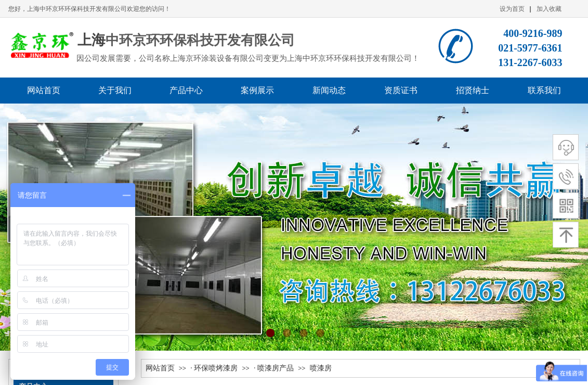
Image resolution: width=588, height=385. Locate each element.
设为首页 (512, 9)
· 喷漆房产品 (274, 368)
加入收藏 (549, 9)
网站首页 (160, 368)
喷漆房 (321, 368)
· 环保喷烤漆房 (214, 368)
